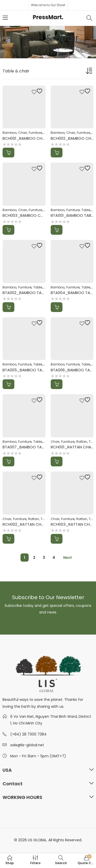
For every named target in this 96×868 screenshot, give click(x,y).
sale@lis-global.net (27, 745)
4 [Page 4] (54, 558)
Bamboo (9, 133)
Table (86, 210)
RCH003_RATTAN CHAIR (73, 524)
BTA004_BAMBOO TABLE (73, 293)
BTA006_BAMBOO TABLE (73, 370)
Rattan (82, 442)
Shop (31, 48)
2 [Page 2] (34, 558)
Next (68, 558)
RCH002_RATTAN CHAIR (25, 524)
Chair (23, 133)
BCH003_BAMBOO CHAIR (26, 215)
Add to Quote (8, 153)
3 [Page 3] (44, 558)
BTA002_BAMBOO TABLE (25, 293)
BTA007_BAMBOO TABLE (25, 447)
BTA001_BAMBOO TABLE (73, 215)
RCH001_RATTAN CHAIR (72, 447)
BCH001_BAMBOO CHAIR (25, 138)
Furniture (48, 48)
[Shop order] (90, 72)
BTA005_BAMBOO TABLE (25, 370)
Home (16, 48)
